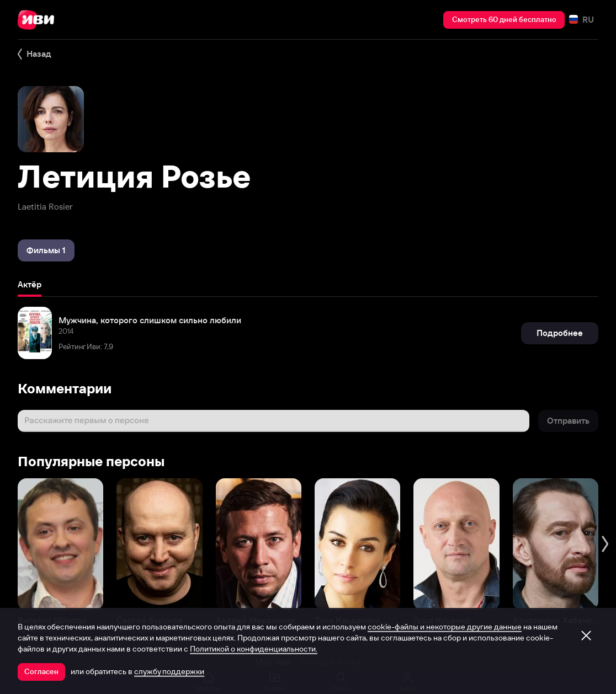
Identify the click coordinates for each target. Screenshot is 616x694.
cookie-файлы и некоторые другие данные (445, 627)
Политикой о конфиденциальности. (254, 649)
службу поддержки (169, 671)
